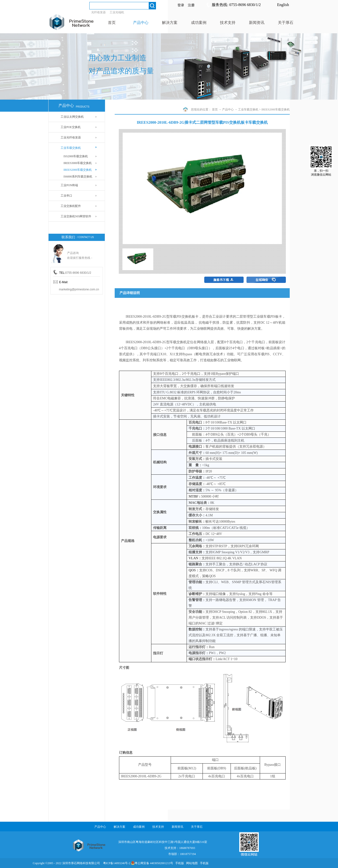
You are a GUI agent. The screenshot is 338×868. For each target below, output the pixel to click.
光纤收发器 (99, 12)
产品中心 (228, 109)
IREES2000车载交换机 (276, 109)
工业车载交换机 (248, 109)
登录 (181, 5)
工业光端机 (117, 12)
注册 (191, 5)
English (283, 5)
